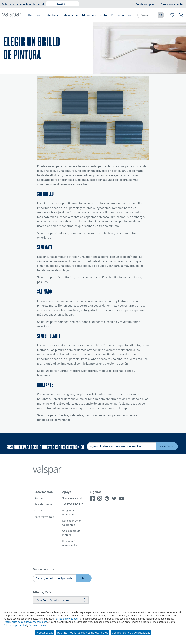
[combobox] (148, 15)
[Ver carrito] (181, 15)
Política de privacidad (66, 619)
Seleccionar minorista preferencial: (23, 4)
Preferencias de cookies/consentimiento (25, 622)
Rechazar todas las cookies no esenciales (83, 633)
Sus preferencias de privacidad (131, 633)
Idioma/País (42, 592)
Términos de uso (38, 625)
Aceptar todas (44, 633)
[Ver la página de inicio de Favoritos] (172, 15)
